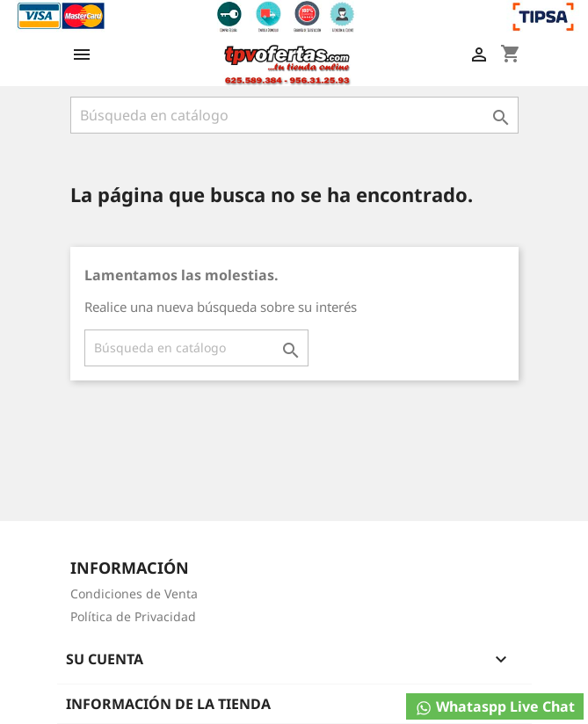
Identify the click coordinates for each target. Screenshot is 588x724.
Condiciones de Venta (134, 594)
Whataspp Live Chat (495, 707)
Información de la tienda (168, 704)
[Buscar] (294, 115)
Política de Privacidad (133, 616)
